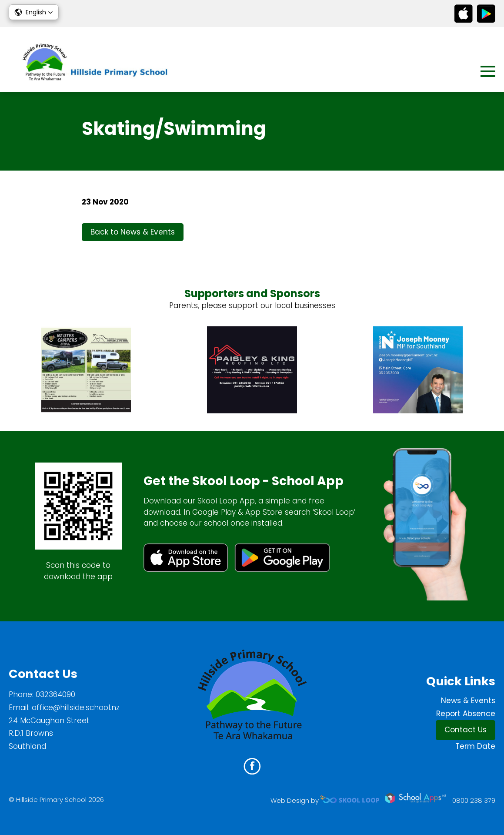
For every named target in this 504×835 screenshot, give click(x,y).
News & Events (468, 701)
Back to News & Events (133, 232)
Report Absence (466, 714)
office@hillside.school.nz (76, 708)
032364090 (55, 694)
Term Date (475, 746)
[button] (34, 12)
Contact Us (466, 730)
